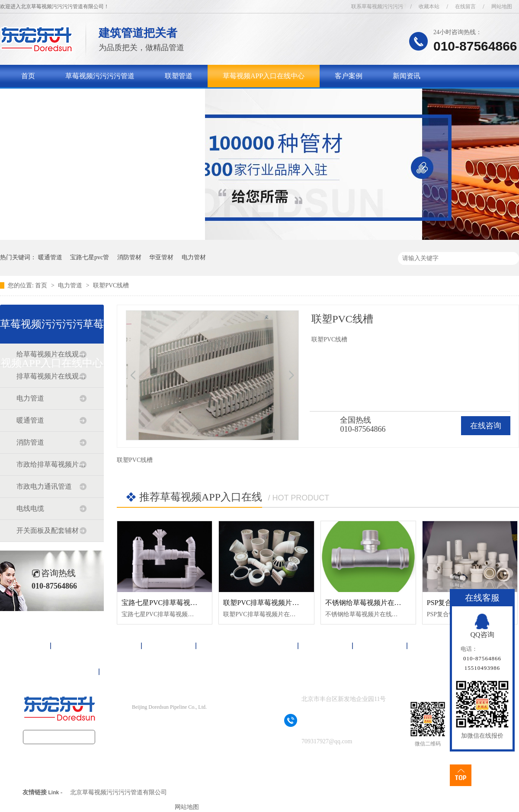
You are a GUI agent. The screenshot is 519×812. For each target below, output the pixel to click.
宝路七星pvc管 (90, 257)
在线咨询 (486, 426)
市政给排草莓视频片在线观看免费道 (51, 464)
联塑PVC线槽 (111, 285)
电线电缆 (30, 508)
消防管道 (30, 442)
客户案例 (349, 76)
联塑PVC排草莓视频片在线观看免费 (278, 603)
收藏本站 (429, 6)
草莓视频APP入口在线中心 (264, 76)
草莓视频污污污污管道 (100, 76)
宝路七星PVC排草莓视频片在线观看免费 (184, 603)
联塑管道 (179, 76)
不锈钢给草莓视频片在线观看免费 (377, 603)
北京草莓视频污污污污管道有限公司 (119, 792)
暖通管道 (50, 257)
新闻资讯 (407, 76)
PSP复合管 (443, 603)
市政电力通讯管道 (44, 486)
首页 (28, 76)
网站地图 (502, 6)
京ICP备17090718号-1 (184, 724)
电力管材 (194, 257)
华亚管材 (161, 257)
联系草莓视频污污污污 (377, 6)
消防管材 (129, 257)
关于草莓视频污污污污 (56, 98)
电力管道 (71, 285)
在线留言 (465, 6)
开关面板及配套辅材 (48, 530)
